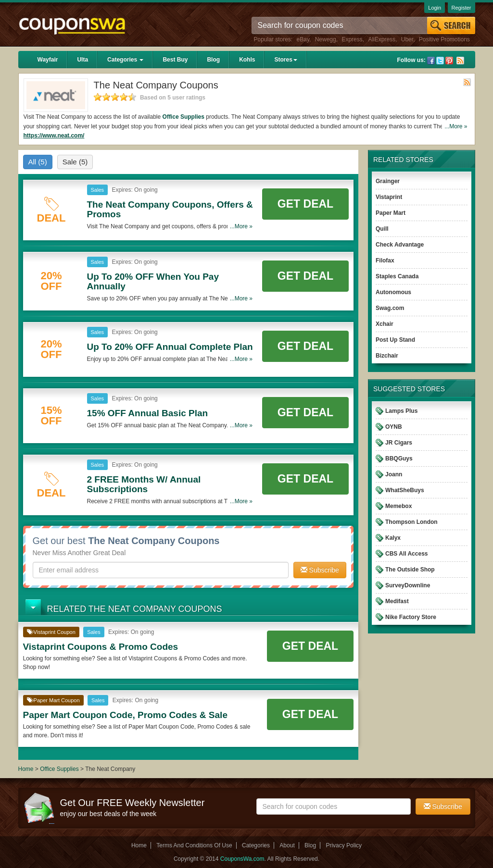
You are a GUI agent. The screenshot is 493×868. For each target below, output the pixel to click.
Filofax (385, 260)
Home (26, 769)
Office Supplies (183, 117)
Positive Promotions (444, 39)
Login (435, 8)
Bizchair (387, 356)
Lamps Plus (401, 411)
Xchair (385, 324)
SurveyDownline (408, 585)
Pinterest (449, 61)
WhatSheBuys (405, 490)
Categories (125, 60)
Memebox (398, 506)
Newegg (326, 39)
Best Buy (175, 60)
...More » (456, 126)
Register (461, 8)
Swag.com (390, 308)
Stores (285, 60)
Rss (460, 61)
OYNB (394, 427)
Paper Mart (391, 213)
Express (352, 39)
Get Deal (305, 204)
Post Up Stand (395, 340)
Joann (394, 474)
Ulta (82, 60)
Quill (382, 229)
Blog (213, 60)
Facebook (431, 61)
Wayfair (48, 60)
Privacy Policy (344, 845)
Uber (407, 39)
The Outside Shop (410, 570)
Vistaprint (389, 197)
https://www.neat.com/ (54, 136)
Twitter (440, 61)
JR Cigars (399, 443)
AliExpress (382, 39)
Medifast (397, 601)
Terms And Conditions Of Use (194, 845)
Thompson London (411, 522)
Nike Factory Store (411, 617)
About (287, 845)
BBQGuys (399, 459)
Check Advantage (400, 245)
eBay (303, 39)
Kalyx (393, 538)
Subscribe (320, 570)
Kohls (247, 60)
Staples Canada (397, 276)
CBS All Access (406, 554)
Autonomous (393, 292)
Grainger (388, 181)
